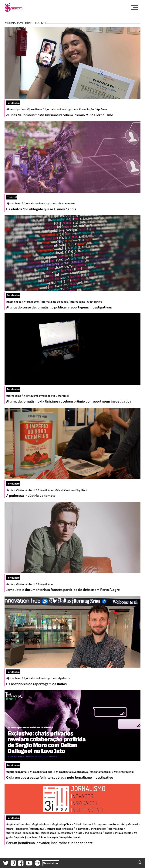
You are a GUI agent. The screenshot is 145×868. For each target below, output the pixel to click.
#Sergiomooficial (101, 772)
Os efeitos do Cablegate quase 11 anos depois (41, 209)
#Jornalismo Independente (22, 833)
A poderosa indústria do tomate (31, 495)
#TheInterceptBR (124, 772)
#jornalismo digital (42, 772)
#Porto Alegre (49, 837)
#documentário (26, 490)
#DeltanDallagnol (17, 772)
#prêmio (102, 109)
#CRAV (10, 490)
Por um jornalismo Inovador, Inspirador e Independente (49, 843)
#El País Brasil (130, 824)
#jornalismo (34, 109)
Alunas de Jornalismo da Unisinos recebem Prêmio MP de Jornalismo (60, 115)
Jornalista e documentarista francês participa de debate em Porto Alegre (63, 590)
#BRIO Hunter (83, 824)
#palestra (64, 678)
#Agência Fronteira (18, 824)
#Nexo (108, 833)
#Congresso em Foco (106, 824)
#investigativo (15, 109)
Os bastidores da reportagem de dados (36, 684)
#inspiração (98, 829)
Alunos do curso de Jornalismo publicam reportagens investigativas (59, 307)
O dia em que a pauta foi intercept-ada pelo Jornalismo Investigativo (60, 777)
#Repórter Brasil (70, 837)
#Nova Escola (123, 833)
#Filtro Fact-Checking (60, 829)
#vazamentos (67, 203)
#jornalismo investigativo (61, 109)
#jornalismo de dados (55, 302)
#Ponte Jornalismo (27, 837)
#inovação (82, 829)
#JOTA (79, 833)
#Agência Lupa (41, 824)
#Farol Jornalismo (17, 829)
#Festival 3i (37, 829)
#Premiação (86, 109)
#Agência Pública (63, 824)
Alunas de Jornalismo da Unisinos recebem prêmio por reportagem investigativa (69, 401)
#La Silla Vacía (93, 833)
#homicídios (14, 302)
